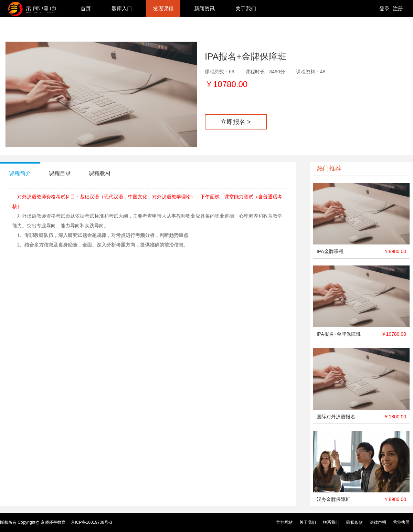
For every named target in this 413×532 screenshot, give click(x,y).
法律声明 (378, 522)
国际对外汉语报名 (336, 417)
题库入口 (122, 8)
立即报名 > (236, 122)
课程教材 (100, 173)
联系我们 (331, 522)
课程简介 (20, 173)
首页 (86, 8)
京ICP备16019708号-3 (92, 522)
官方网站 (284, 522)
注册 (398, 8)
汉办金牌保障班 (333, 499)
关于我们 (246, 8)
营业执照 (401, 522)
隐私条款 (354, 522)
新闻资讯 (204, 8)
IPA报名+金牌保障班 (339, 334)
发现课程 (163, 8)
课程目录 (60, 173)
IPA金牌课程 (330, 251)
